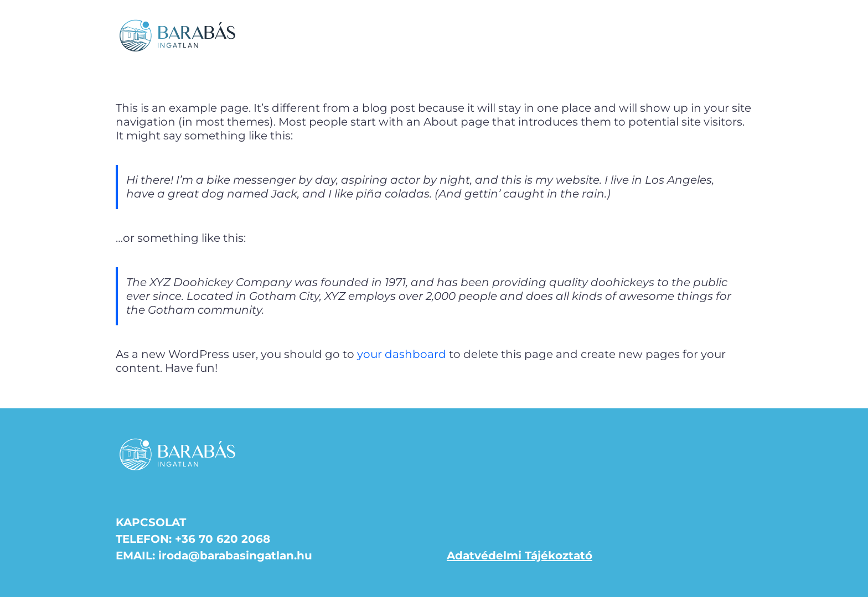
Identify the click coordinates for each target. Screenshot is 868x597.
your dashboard (402, 354)
